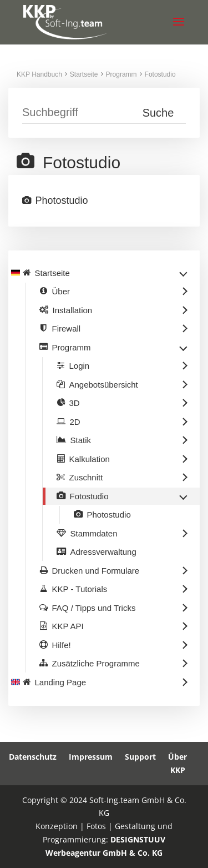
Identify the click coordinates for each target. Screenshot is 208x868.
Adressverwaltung (103, 552)
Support (140, 757)
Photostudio (62, 200)
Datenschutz (33, 757)
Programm (121, 74)
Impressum (91, 757)
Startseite (84, 74)
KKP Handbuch (39, 74)
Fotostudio (160, 74)
